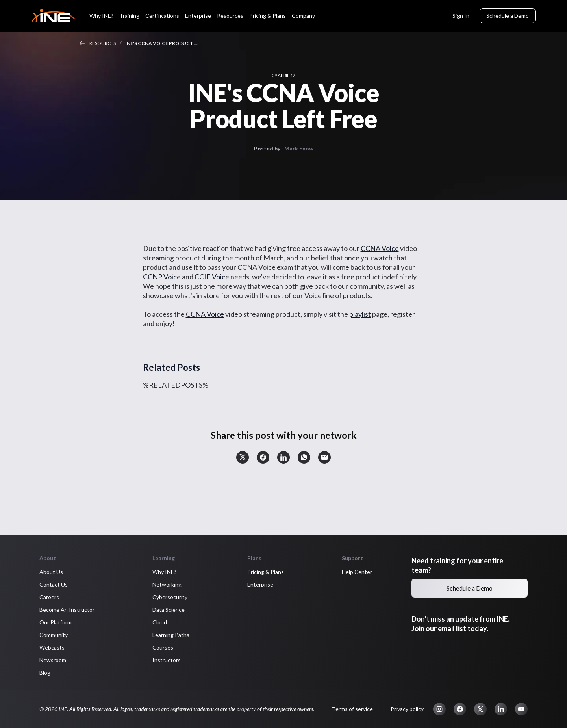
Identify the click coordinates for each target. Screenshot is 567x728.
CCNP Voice (162, 277)
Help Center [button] (357, 572)
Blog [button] (45, 673)
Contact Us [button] (54, 584)
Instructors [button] (167, 660)
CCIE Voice (212, 277)
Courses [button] (163, 647)
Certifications (162, 16)
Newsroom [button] (53, 660)
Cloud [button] (160, 622)
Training (129, 16)
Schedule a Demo (508, 16)
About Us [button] (51, 572)
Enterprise (198, 16)
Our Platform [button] (56, 622)
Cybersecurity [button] (170, 597)
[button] (243, 457)
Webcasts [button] (52, 647)
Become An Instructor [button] (67, 610)
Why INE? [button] (164, 572)
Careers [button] (49, 597)
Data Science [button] (169, 610)
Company (303, 16)
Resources (230, 16)
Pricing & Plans (268, 16)
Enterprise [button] (260, 584)
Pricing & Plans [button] (266, 572)
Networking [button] (167, 584)
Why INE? (101, 16)
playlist (360, 314)
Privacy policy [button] (407, 709)
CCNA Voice (380, 248)
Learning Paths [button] (171, 635)
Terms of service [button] (352, 709)
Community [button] (54, 635)
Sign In (461, 16)
